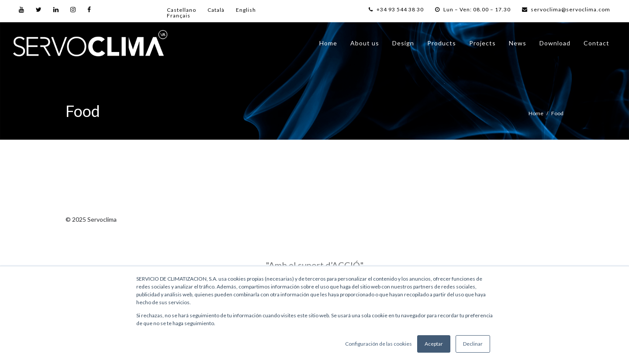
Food (557, 113)
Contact (596, 43)
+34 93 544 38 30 (396, 9)
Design (403, 43)
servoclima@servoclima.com (566, 9)
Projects (482, 43)
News (518, 43)
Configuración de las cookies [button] (378, 344)
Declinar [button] (473, 344)
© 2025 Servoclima (91, 219)
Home (328, 43)
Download (555, 43)
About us (365, 43)
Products (442, 43)
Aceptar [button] (434, 344)
